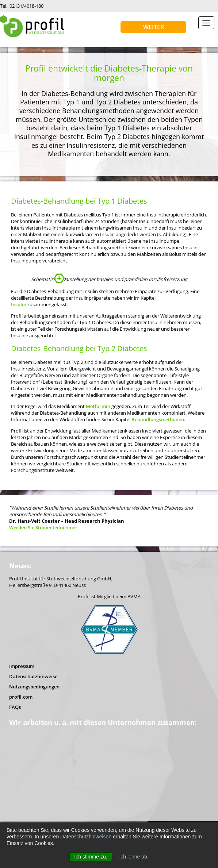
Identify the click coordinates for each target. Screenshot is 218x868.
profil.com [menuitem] (21, 753)
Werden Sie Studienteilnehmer (43, 583)
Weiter (154, 27)
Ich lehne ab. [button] (134, 857)
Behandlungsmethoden (158, 475)
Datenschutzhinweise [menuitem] (33, 732)
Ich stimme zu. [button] (91, 857)
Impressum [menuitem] (22, 722)
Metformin (98, 462)
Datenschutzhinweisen (86, 837)
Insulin (19, 360)
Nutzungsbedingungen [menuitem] (34, 742)
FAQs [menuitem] (15, 763)
